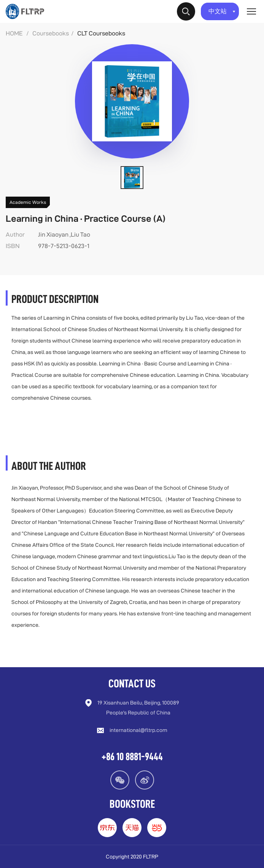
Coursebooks (51, 33)
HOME (14, 33)
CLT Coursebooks (101, 33)
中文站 (222, 11)
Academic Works (28, 202)
